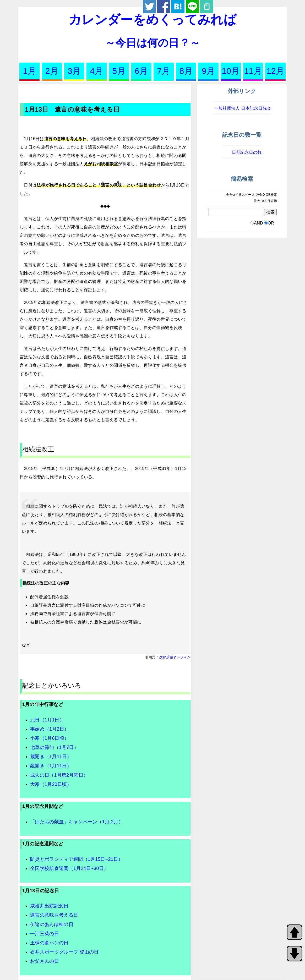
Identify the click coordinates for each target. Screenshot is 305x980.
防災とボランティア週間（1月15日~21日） (77, 859)
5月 (119, 71)
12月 (276, 71)
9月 (208, 71)
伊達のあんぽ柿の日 (52, 924)
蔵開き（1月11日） (51, 757)
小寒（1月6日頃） (50, 738)
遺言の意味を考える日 (54, 915)
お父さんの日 (45, 961)
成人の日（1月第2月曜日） (59, 775)
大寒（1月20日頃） (51, 784)
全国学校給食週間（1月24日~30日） (69, 868)
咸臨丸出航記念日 (49, 906)
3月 (74, 71)
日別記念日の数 (247, 152)
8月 (186, 71)
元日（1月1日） (47, 720)
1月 (29, 71)
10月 (231, 71)
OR (271, 223)
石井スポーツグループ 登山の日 (64, 952)
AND (258, 223)
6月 (141, 71)
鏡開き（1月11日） (51, 766)
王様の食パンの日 (49, 943)
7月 (164, 71)
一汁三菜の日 (45, 934)
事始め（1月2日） (50, 729)
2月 (52, 71)
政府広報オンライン (175, 657)
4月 (96, 71)
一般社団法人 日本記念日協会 (243, 108)
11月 (253, 71)
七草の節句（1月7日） (54, 747)
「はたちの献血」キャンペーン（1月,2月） (77, 822)
